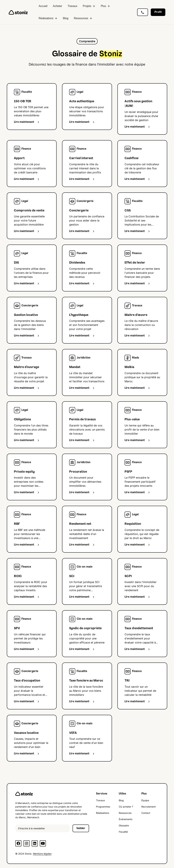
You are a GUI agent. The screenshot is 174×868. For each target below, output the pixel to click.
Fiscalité (123, 832)
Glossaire (124, 825)
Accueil (43, 6)
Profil (158, 12)
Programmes (103, 807)
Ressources (125, 813)
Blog (66, 18)
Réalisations (103, 813)
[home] (18, 12)
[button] (89, 6)
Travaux (72, 6)
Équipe (145, 800)
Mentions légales (42, 854)
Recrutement (149, 807)
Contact (146, 813)
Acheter (58, 6)
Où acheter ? (126, 807)
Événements (126, 819)
